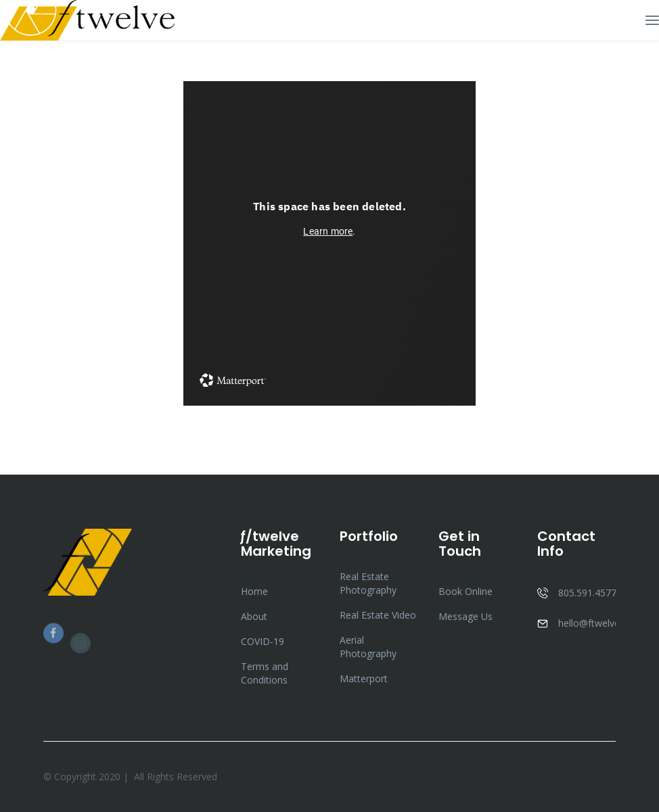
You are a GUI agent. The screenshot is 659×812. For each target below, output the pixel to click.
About (254, 616)
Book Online (465, 591)
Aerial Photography (368, 647)
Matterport (364, 678)
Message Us (465, 616)
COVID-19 (263, 641)
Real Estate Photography (368, 583)
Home (254, 591)
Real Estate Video (378, 615)
